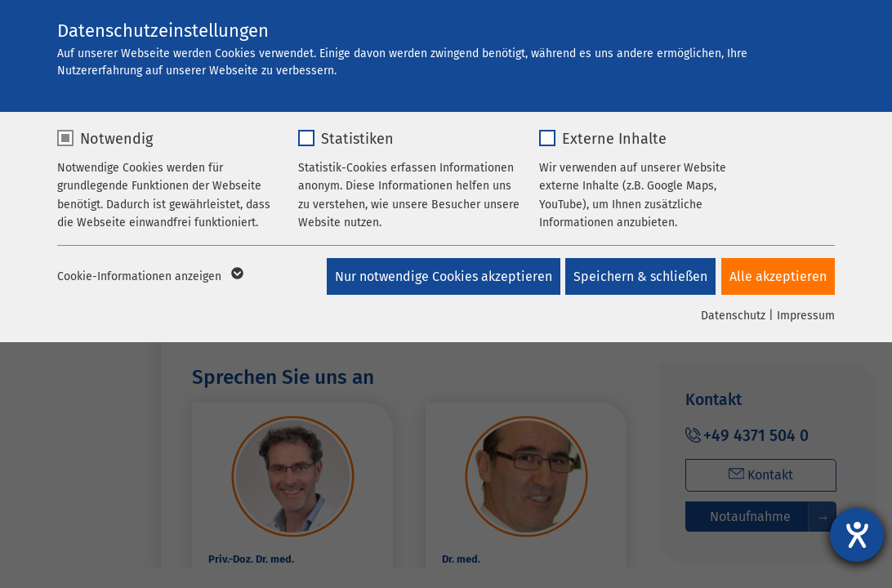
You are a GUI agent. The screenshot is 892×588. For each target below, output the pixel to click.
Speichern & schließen (638, 276)
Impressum (806, 316)
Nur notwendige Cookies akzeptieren (438, 276)
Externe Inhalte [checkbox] (614, 139)
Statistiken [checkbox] (357, 139)
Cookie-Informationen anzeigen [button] (149, 277)
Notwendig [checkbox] (116, 139)
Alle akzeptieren (778, 276)
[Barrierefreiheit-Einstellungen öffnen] (857, 535)
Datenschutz (733, 316)
